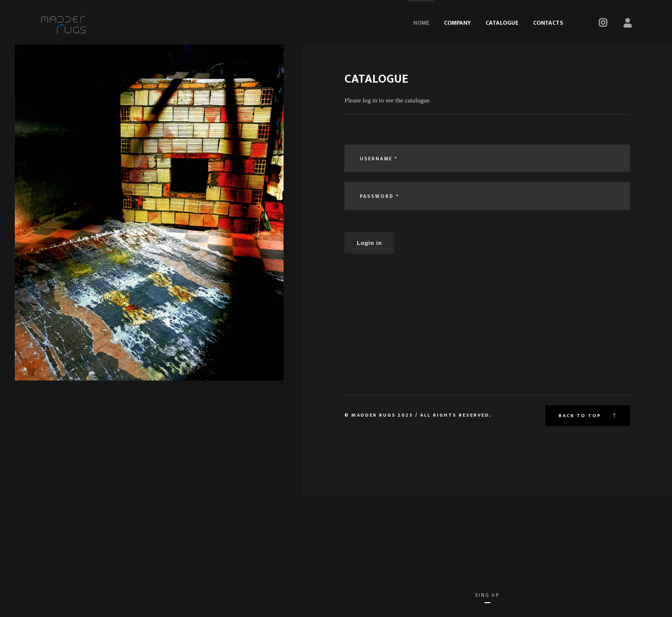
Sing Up (487, 595)
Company (457, 23)
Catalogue (502, 23)
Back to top (588, 416)
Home (421, 23)
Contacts (548, 23)
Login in (369, 243)
